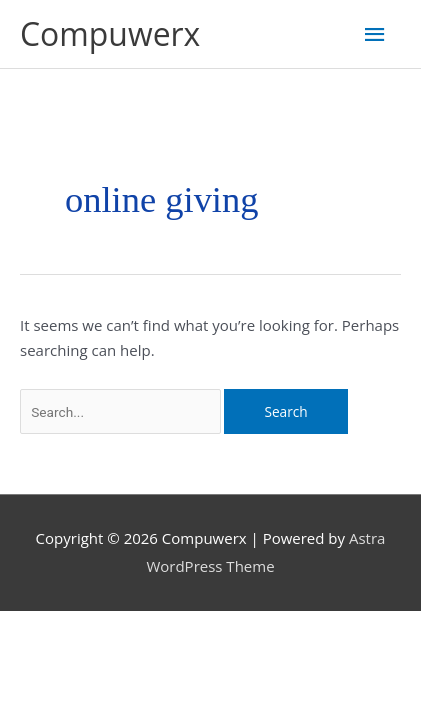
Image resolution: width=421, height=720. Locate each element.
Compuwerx (110, 33)
